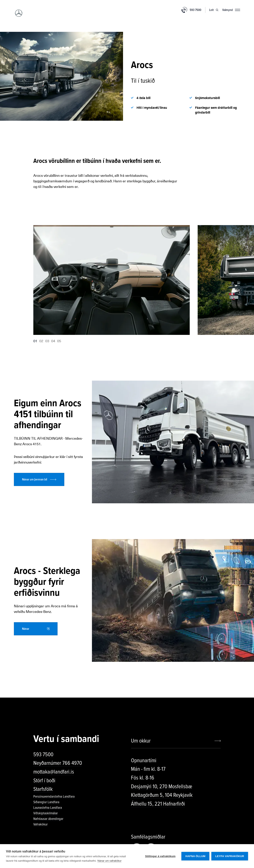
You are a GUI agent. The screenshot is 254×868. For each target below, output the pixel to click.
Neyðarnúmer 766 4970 (58, 763)
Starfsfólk (43, 789)
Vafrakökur (40, 824)
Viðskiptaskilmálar (46, 813)
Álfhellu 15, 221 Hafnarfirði (158, 804)
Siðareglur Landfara (46, 802)
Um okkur (141, 741)
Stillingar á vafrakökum (160, 856)
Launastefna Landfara (48, 808)
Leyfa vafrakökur (230, 856)
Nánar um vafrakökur (109, 861)
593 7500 (43, 754)
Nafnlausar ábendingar (48, 819)
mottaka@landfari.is (54, 772)
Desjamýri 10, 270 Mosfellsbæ (162, 786)
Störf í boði (44, 781)
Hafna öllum (195, 856)
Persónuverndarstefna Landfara (54, 796)
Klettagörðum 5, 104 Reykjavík (162, 795)
